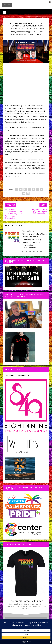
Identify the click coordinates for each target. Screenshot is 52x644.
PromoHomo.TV (30, 34)
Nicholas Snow (22, 32)
